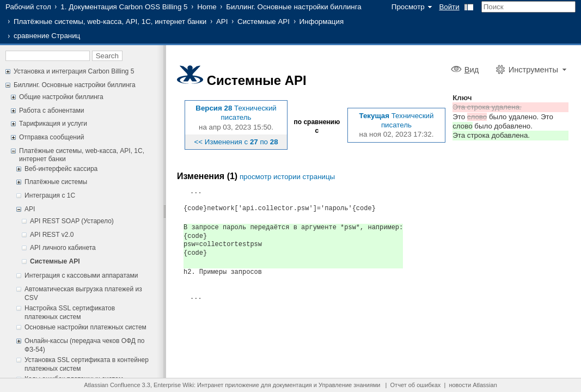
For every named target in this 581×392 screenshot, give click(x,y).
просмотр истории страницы (287, 177)
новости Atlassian (473, 385)
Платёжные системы (56, 182)
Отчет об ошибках (416, 385)
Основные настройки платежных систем (85, 327)
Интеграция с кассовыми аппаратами (81, 275)
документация (292, 385)
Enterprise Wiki (174, 385)
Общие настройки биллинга (61, 97)
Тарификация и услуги (53, 124)
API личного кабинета (63, 248)
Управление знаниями (349, 385)
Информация (322, 22)
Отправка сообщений (51, 137)
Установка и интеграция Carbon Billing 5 (74, 71)
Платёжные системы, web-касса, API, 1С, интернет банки (110, 22)
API (222, 22)
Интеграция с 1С (50, 195)
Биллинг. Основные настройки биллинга (293, 7)
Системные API (264, 22)
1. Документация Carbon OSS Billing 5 (124, 7)
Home (207, 7)
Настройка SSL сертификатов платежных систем (70, 313)
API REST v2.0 (52, 235)
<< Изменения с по (236, 142)
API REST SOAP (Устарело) (72, 221)
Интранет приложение (228, 385)
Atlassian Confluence (112, 385)
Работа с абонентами (51, 111)
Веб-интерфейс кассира (61, 169)
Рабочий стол (28, 7)
